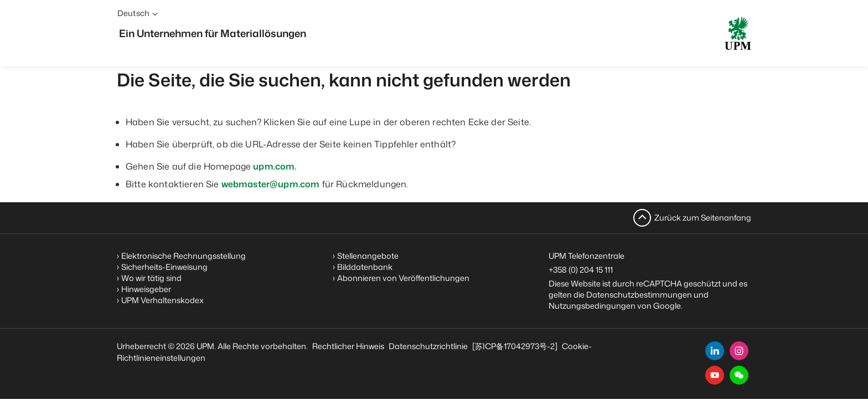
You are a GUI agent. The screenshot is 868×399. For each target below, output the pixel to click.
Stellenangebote (368, 256)
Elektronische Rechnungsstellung (184, 256)
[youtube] (715, 375)
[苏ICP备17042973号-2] (515, 346)
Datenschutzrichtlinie (428, 346)
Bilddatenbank (365, 267)
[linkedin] (715, 351)
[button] (739, 375)
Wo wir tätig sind (151, 278)
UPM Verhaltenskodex (162, 300)
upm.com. (275, 166)
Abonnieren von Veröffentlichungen (403, 278)
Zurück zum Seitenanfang (703, 218)
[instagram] (739, 351)
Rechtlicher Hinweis (348, 346)
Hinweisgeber (146, 289)
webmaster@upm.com (271, 184)
